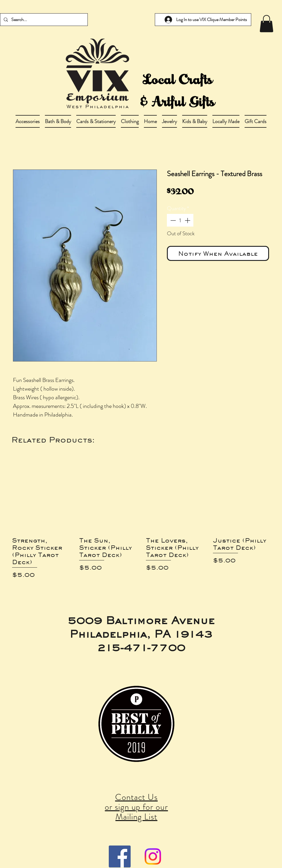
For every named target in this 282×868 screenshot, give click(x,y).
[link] (266, 24)
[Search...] (43, 20)
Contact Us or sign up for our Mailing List (136, 807)
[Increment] (188, 220)
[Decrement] (173, 220)
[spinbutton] (180, 220)
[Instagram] (153, 856)
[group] (141, 520)
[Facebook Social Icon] (120, 856)
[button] (58, 121)
